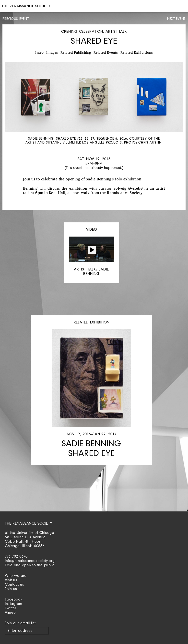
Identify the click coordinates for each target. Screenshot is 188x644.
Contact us (14, 584)
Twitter (11, 608)
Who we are (16, 576)
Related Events (106, 53)
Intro (40, 53)
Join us (11, 589)
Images (52, 53)
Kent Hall (57, 193)
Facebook (14, 599)
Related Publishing (76, 53)
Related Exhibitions (137, 53)
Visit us (11, 580)
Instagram (14, 604)
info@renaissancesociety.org (30, 561)
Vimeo (10, 612)
